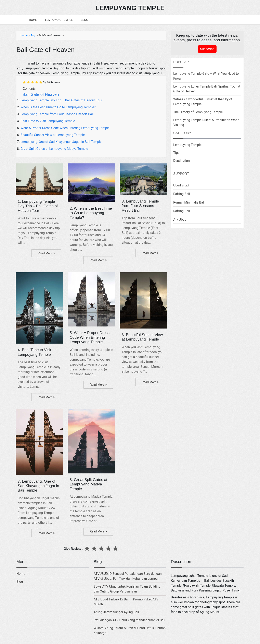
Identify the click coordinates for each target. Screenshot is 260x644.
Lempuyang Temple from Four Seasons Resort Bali (57, 114)
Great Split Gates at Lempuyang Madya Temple (54, 149)
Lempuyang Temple (59, 20)
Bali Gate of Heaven (41, 94)
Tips (176, 153)
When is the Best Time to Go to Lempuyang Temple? (58, 107)
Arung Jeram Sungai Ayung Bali (116, 612)
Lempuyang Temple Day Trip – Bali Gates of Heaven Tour (61, 100)
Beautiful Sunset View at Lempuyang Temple (53, 135)
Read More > (46, 253)
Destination (181, 161)
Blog (84, 20)
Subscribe (207, 49)
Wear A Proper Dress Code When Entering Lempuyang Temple (65, 128)
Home (33, 20)
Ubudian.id (181, 185)
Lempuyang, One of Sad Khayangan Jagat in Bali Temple (61, 142)
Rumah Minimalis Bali (189, 202)
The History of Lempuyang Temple (198, 112)
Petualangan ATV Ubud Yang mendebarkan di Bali (129, 620)
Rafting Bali (182, 194)
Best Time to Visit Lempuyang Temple (48, 121)
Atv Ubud (180, 220)
